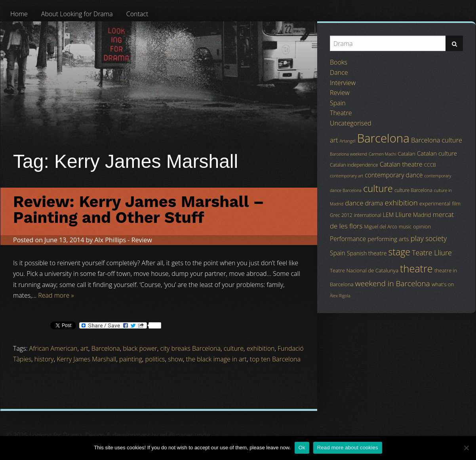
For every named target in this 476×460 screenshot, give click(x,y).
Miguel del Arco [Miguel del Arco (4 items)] (381, 227)
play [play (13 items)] (417, 238)
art (84, 348)
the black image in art (217, 359)
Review (142, 240)
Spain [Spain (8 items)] (338, 253)
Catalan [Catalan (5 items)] (406, 154)
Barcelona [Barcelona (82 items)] (383, 138)
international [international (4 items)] (368, 215)
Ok (302, 448)
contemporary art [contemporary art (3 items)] (347, 176)
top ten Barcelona (275, 359)
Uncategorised (350, 123)
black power (140, 348)
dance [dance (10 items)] (354, 203)
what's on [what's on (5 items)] (443, 284)
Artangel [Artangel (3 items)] (348, 141)
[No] (466, 448)
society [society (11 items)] (436, 238)
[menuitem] (19, 14)
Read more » (56, 295)
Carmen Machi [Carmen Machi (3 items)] (382, 154)
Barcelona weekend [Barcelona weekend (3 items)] (348, 154)
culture (234, 348)
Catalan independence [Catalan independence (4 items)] (354, 165)
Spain (338, 103)
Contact (137, 14)
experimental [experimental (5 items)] (435, 203)
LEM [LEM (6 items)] (388, 215)
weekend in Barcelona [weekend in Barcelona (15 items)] (393, 283)
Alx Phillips (110, 240)
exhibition (261, 348)
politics (155, 359)
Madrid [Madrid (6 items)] (422, 215)
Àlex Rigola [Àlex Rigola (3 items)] (340, 296)
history (44, 359)
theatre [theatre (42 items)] (416, 268)
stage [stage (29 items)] (399, 252)
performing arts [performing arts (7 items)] (388, 239)
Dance (339, 72)
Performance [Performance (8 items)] (348, 239)
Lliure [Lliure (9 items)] (403, 215)
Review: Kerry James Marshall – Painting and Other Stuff (139, 210)
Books (339, 62)
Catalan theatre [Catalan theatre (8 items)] (401, 164)
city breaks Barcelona (190, 348)
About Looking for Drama (77, 14)
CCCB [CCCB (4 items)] (430, 165)
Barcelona (106, 348)
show (175, 359)
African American (53, 348)
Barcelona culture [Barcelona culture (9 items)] (437, 140)
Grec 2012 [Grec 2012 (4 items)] (341, 215)
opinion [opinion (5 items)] (422, 226)
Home (19, 14)
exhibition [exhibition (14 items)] (401, 203)
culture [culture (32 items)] (378, 188)
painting (131, 359)
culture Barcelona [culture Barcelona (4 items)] (413, 190)
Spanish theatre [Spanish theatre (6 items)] (367, 253)
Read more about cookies (348, 448)
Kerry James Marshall (86, 359)
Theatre (341, 113)
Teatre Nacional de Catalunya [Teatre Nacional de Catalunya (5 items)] (364, 270)
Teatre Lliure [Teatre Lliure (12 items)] (432, 253)
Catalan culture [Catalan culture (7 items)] (437, 153)
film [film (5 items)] (456, 203)
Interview (343, 83)
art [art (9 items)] (334, 140)
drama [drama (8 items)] (374, 203)
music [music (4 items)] (405, 227)
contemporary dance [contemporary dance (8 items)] (394, 175)
